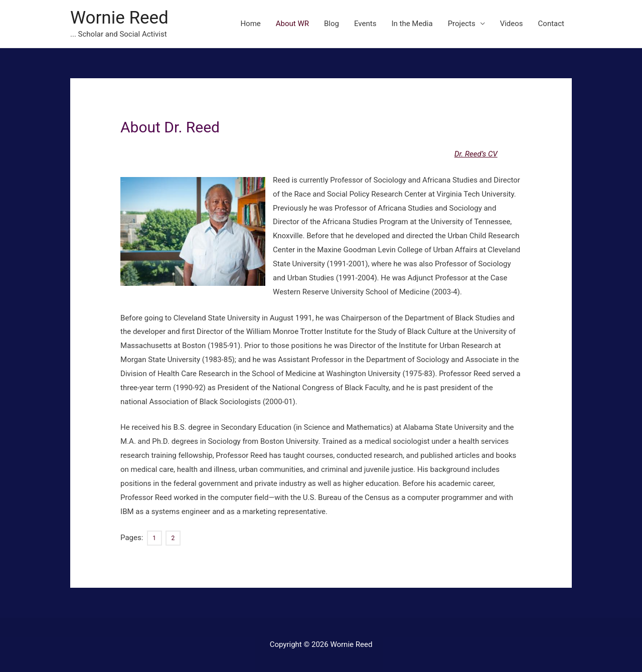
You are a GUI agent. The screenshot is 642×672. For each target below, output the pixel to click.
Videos (512, 24)
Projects (462, 24)
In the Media (412, 24)
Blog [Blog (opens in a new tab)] (332, 24)
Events (365, 24)
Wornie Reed (119, 18)
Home (250, 24)
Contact (551, 24)
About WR (292, 24)
